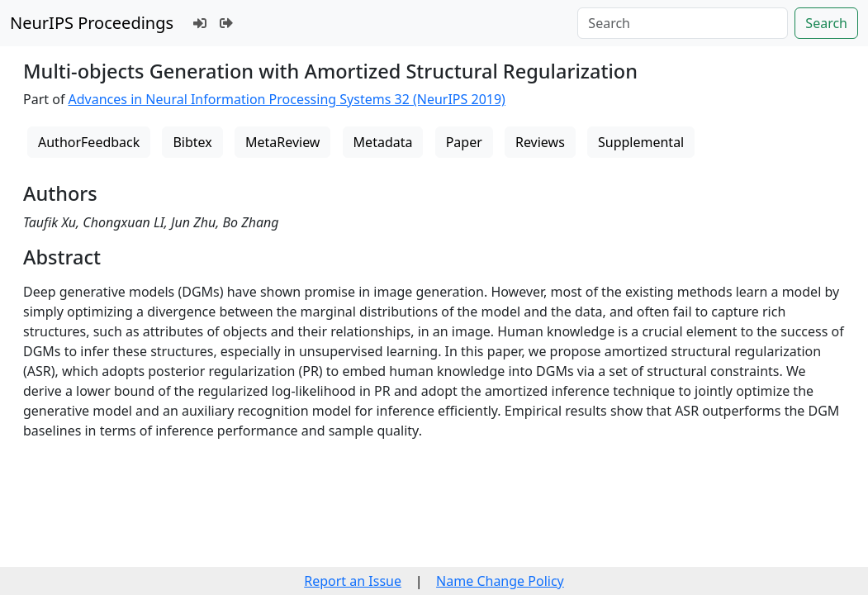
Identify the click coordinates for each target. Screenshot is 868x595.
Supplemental (641, 142)
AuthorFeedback (89, 142)
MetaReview (282, 142)
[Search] (683, 23)
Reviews (540, 142)
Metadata (383, 142)
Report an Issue (353, 581)
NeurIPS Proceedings (92, 23)
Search (826, 23)
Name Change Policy (500, 581)
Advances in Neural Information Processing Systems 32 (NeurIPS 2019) (287, 99)
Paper (464, 142)
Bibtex (192, 142)
